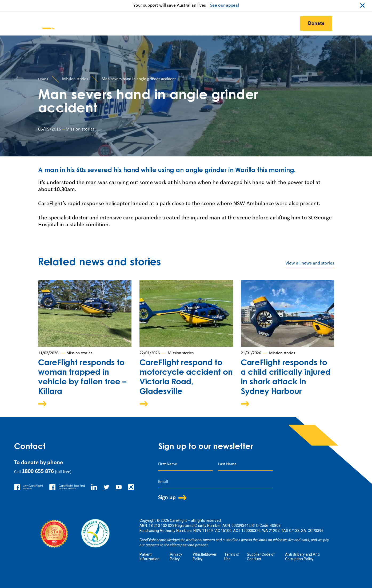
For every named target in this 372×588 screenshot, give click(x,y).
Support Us (170, 23)
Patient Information (149, 557)
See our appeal (225, 5)
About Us (206, 23)
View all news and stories (310, 263)
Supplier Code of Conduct (261, 557)
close (362, 6)
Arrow (46, 404)
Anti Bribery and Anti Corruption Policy (302, 557)
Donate (316, 23)
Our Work (133, 23)
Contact (238, 23)
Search (348, 23)
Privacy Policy (176, 557)
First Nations (274, 23)
